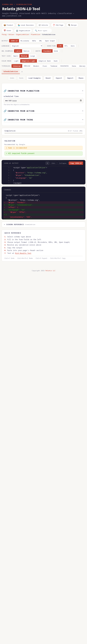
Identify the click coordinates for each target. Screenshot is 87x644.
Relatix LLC (50, 271)
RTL (66, 46)
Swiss (74, 66)
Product (8, 25)
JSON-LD (14, 41)
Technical (54, 66)
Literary (82, 66)
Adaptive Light (29, 61)
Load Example (35, 78)
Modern (36, 66)
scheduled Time (11, 96)
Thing (4, 34)
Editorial (27, 66)
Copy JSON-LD (76, 163)
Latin (18, 51)
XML (40, 41)
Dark (56, 61)
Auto (73, 46)
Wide (56, 51)
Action (11, 34)
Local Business (26, 25)
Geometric (65, 66)
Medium (24, 56)
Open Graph (50, 41)
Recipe (72, 25)
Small (16, 56)
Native (27, 51)
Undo (12, 78)
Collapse (63, 163)
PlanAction (36, 34)
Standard (47, 51)
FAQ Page (58, 25)
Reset (48, 78)
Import (70, 78)
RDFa (34, 41)
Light (16, 61)
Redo (21, 78)
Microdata (25, 41)
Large (33, 56)
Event (7, 31)
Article (43, 25)
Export (59, 78)
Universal (17, 66)
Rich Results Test (23, 253)
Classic (45, 66)
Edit (53, 163)
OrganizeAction (22, 34)
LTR (60, 46)
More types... (42, 31)
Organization (23, 31)
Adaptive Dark (45, 61)
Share (81, 78)
